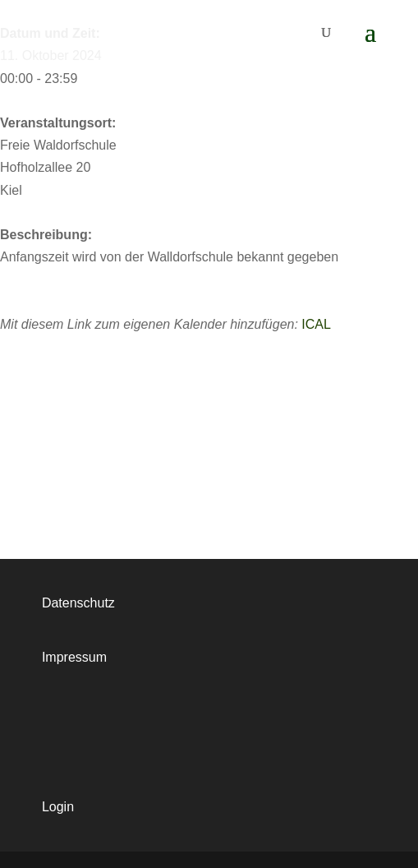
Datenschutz (78, 603)
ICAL (316, 324)
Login (58, 807)
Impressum (74, 657)
